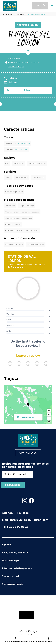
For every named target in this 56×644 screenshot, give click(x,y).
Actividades (21, 15)
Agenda (7, 513)
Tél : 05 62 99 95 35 (15, 527)
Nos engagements (12, 584)
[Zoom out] (49, 414)
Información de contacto (16, 641)
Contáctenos (28, 453)
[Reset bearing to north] (49, 418)
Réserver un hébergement (17, 568)
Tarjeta (48, 641)
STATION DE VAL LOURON (37, 15)
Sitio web (13, 82)
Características (37, 641)
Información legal (28, 631)
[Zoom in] (49, 411)
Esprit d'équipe (11, 560)
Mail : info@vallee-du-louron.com (25, 520)
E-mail (28, 90)
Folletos (23, 513)
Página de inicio (9, 15)
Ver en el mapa (16, 66)
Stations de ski (10, 576)
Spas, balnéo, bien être (15, 553)
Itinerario (28, 417)
